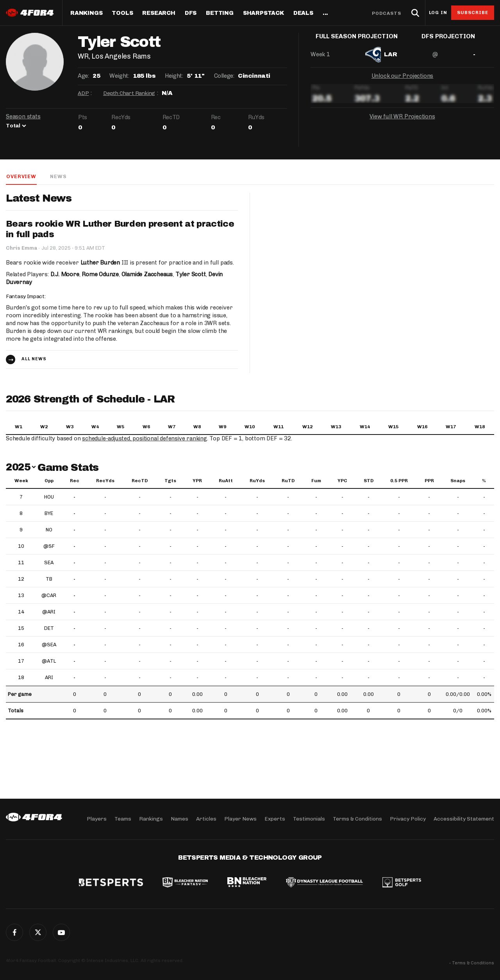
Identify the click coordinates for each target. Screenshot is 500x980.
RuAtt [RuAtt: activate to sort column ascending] (226, 481)
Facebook (14, 932)
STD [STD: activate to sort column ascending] (369, 481)
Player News (240, 819)
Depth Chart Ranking (129, 93)
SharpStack (263, 13)
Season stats (23, 116)
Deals (303, 13)
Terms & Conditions (357, 819)
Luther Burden (100, 263)
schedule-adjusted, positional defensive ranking (146, 439)
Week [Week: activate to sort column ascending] (21, 481)
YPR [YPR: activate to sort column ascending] (197, 481)
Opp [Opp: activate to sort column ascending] (49, 481)
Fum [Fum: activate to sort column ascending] (316, 481)
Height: (174, 76)
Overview (21, 176)
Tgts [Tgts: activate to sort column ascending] (170, 481)
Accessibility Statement (464, 819)
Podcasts (387, 13)
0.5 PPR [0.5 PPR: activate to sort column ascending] (399, 481)
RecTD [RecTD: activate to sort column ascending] (140, 481)
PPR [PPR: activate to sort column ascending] (429, 481)
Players (97, 819)
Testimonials (309, 819)
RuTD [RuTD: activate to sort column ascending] (288, 481)
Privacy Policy (408, 819)
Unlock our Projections (403, 82)
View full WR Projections (402, 123)
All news (34, 359)
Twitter (38, 932)
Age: (83, 76)
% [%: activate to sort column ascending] (484, 481)
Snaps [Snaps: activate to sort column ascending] (458, 481)
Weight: (119, 76)
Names (179, 819)
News (58, 176)
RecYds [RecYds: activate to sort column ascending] (105, 481)
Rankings (86, 13)
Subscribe (473, 13)
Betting (220, 13)
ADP (83, 93)
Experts (275, 819)
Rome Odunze (100, 275)
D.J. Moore (65, 275)
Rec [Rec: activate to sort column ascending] (75, 481)
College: (224, 76)
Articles (206, 819)
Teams (123, 819)
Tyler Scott (191, 275)
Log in (438, 13)
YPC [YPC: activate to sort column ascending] (342, 481)
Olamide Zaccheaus (147, 275)
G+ (61, 932)
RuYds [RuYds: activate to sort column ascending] (257, 481)
